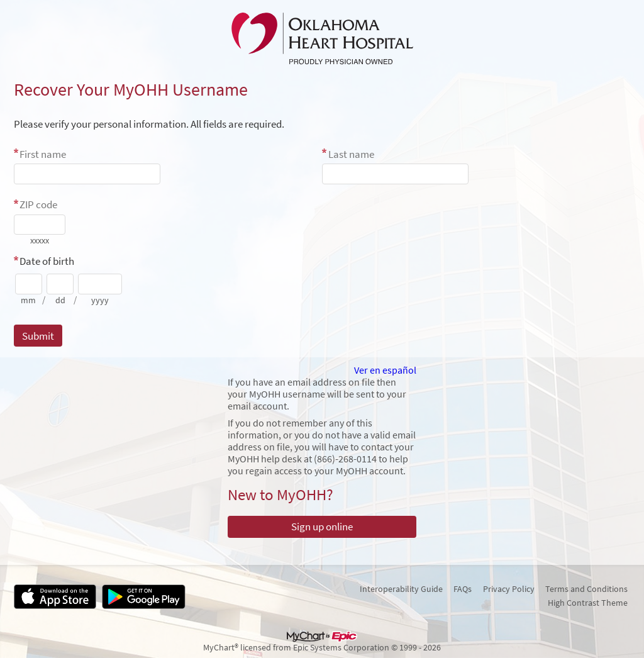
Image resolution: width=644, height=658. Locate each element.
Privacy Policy (509, 589)
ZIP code (38, 204)
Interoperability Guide (401, 589)
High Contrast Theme (588, 603)
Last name (351, 154)
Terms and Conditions (586, 589)
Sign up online (322, 527)
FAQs (463, 589)
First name (43, 154)
